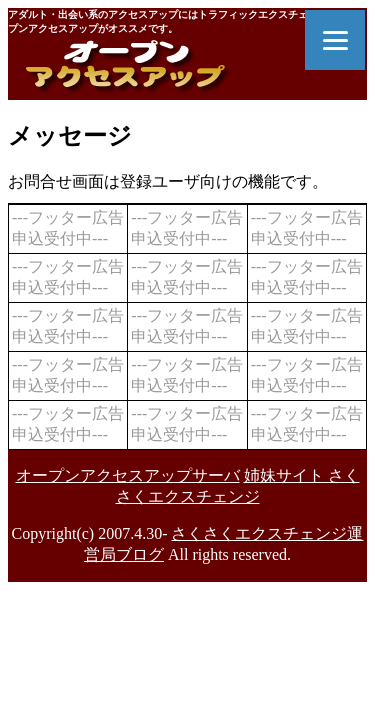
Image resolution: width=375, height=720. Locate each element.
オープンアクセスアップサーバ (128, 475)
